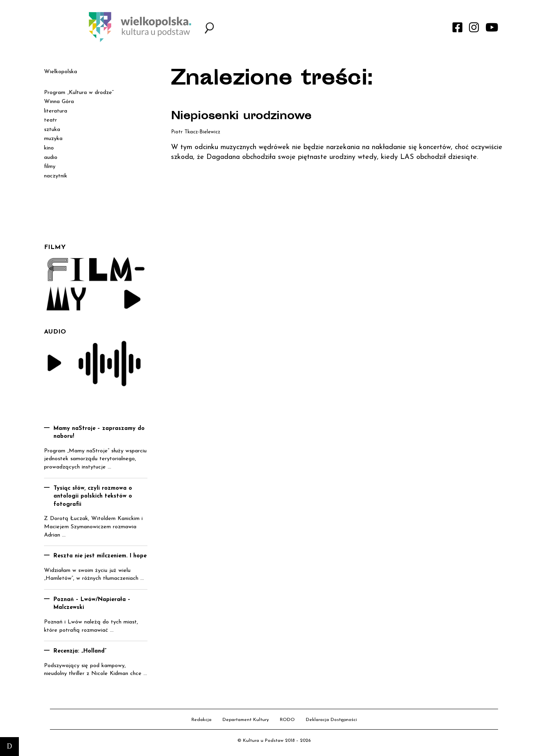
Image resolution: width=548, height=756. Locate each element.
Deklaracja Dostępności (331, 720)
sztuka (52, 130)
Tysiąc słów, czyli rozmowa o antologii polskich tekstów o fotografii (93, 496)
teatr (51, 120)
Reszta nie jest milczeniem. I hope (100, 556)
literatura (56, 111)
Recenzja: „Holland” (80, 651)
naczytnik (56, 176)
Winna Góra (59, 102)
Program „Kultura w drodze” (79, 93)
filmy (50, 167)
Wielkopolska (61, 72)
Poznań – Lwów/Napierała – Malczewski (92, 604)
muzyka (53, 139)
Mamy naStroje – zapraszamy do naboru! (99, 433)
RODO (287, 720)
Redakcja (201, 720)
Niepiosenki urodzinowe (243, 117)
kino (49, 148)
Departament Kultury (246, 720)
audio (51, 158)
